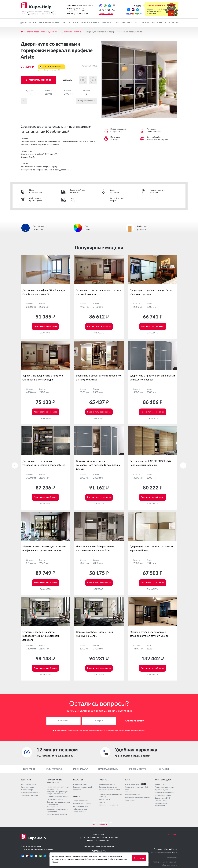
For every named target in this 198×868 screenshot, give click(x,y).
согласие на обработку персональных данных (88, 731)
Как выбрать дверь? (163, 780)
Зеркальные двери (162, 790)
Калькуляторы (54, 769)
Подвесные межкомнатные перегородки (57, 811)
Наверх (173, 834)
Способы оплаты (138, 769)
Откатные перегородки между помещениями (59, 803)
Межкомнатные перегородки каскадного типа (58, 788)
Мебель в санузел (79, 812)
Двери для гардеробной (164, 793)
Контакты (172, 23)
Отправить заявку (135, 721)
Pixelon (174, 849)
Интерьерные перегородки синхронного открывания (57, 793)
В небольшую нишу (28, 784)
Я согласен (139, 858)
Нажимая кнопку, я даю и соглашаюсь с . (99, 731)
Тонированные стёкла (107, 784)
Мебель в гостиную (80, 801)
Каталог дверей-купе (35, 32)
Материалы (123, 23)
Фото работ (142, 23)
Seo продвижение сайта (160, 852)
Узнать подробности (99, 824)
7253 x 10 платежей (52, 68)
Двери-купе (28, 23)
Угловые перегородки (55, 799)
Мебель (107, 23)
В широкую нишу (27, 787)
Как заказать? (80, 769)
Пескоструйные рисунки (108, 787)
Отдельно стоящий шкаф (82, 787)
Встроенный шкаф (80, 784)
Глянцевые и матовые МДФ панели (109, 791)
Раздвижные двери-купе (164, 787)
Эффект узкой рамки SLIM (135, 784)
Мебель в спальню (80, 809)
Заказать (67, 80)
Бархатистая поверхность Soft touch (136, 788)
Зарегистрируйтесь (156, 5)
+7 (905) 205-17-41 (99, 851)
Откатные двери (161, 801)
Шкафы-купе (90, 23)
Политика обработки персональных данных (157, 862)
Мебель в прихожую (81, 806)
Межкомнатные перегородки (58, 23)
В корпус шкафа (27, 790)
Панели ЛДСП (104, 799)
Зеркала (102, 802)
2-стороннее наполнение (108, 805)
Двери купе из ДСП (162, 798)
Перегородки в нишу (55, 807)
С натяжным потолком (72, 32)
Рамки (127, 780)
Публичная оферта (169, 865)
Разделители (130, 800)
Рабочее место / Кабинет (82, 804)
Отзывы (157, 23)
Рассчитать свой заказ (40, 80)
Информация (172, 857)
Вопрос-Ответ (160, 784)
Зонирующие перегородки (57, 815)
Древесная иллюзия (132, 795)
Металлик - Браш (131, 792)
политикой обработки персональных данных (130, 731)
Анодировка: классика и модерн (137, 797)
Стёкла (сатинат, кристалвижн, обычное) (110, 796)
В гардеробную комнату (30, 793)
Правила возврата (108, 769)
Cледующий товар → (86, 101)
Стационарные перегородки (58, 797)
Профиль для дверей (163, 795)
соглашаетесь (57, 859)
